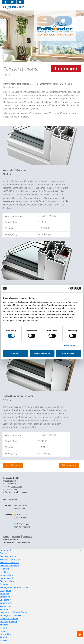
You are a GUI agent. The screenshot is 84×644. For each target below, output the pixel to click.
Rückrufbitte (6, 634)
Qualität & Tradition (9, 619)
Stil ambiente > (69, 465)
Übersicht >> (6, 600)
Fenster (3, 553)
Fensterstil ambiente (9, 566)
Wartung (4, 609)
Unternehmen (6, 603)
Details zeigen (69, 345)
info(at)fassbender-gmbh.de (15, 492)
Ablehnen (16, 353)
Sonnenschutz (7, 575)
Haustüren (5, 569)
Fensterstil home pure (10, 559)
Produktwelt (5, 550)
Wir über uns (6, 606)
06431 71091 (16, 487)
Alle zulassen (68, 353)
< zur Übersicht (13, 465)
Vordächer (5, 594)
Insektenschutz (7, 578)
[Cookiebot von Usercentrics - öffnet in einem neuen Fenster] (70, 289)
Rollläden (4, 572)
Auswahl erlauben (42, 353)
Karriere (4, 640)
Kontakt (4, 628)
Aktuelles (4, 625)
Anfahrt (3, 637)
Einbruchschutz (7, 581)
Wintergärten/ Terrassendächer (14, 587)
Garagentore (6, 591)
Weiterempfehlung (8, 622)
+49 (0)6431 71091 (13, 7)
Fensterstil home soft (10, 563)
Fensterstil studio (8, 556)
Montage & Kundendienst (12, 615)
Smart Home (6, 597)
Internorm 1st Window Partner (14, 612)
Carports (4, 584)
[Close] (81, 551)
